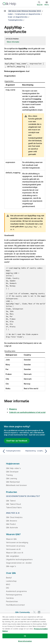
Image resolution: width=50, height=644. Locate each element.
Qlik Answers (12, 521)
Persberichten (12, 601)
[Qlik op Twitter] (34, 612)
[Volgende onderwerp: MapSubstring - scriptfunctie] (37, 451)
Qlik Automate (12, 527)
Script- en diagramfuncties (18, 17)
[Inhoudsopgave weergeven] (5, 11)
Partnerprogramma (14, 595)
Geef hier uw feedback (17, 441)
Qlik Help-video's (13, 468)
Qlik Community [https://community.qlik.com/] (23, 612)
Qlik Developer (12, 472)
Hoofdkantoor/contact (15, 605)
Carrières (10, 598)
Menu (47, 5)
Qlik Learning (11, 478)
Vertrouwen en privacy (16, 546)
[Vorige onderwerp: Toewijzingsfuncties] (13, 451)
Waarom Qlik (11, 539)
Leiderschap (11, 581)
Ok (25, 636)
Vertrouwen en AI (13, 549)
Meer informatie (13, 42)
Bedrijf (9, 578)
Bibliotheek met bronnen (16, 485)
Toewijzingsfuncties (15, 20)
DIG (8, 588)
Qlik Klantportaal (13, 482)
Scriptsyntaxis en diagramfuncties (28, 14)
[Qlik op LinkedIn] (39, 612)
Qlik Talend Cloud (13, 504)
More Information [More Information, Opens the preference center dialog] (25, 641)
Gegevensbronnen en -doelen (19, 563)
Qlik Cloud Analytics (14, 517)
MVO (8, 584)
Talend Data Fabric (14, 507)
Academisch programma (16, 591)
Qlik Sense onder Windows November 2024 (25, 11)
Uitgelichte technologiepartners (19, 559)
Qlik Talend (11, 501)
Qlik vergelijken (13, 556)
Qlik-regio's (11, 566)
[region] (25, 629)
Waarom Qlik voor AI (15, 553)
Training (9, 475)
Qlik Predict (11, 524)
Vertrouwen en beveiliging (17, 542)
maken (10, 14)
